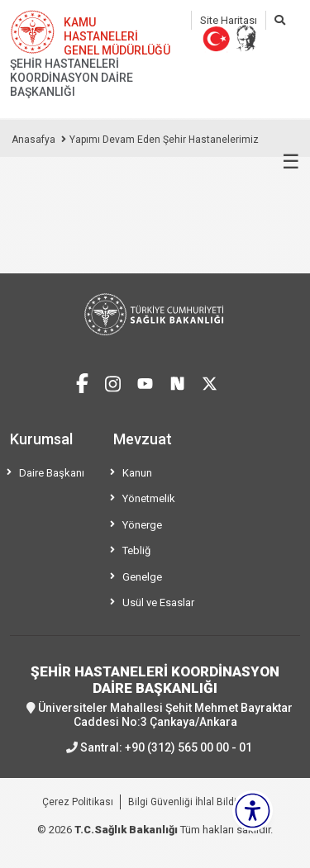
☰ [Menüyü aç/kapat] (291, 162)
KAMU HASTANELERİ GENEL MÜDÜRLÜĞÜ (117, 36)
